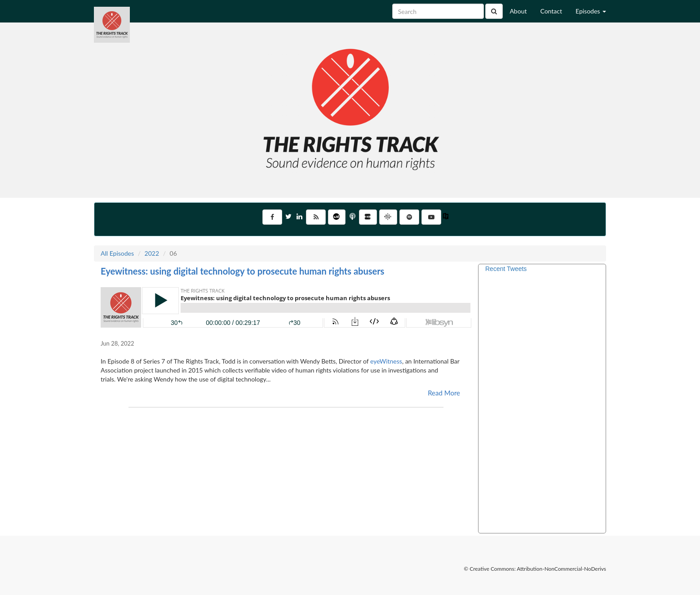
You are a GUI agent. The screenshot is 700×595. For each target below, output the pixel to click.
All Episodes (117, 253)
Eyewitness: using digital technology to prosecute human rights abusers (242, 271)
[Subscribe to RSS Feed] (316, 217)
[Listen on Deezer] (337, 217)
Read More (444, 393)
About (518, 11)
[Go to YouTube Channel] (431, 217)
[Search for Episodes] (438, 11)
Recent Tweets (506, 269)
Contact (551, 11)
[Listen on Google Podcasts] (388, 217)
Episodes (591, 11)
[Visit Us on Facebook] (272, 217)
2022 (152, 253)
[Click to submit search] (494, 11)
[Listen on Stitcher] (368, 217)
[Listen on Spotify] (409, 217)
